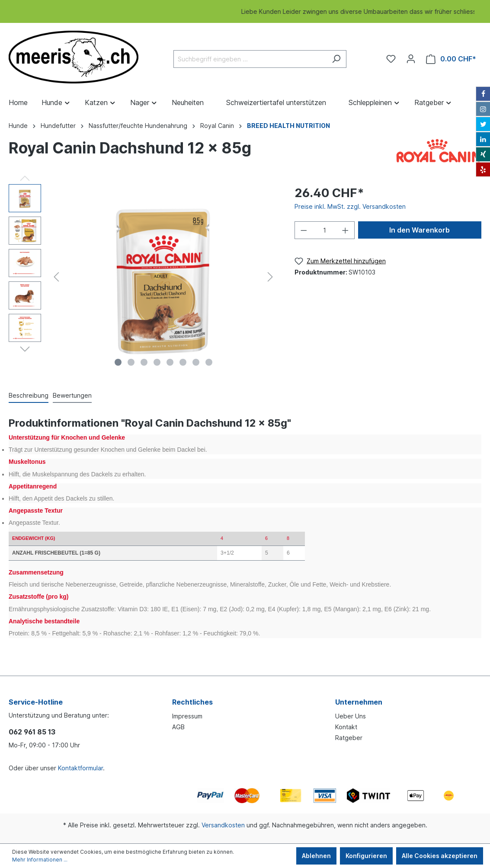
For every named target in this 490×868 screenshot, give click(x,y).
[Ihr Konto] (411, 59)
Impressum (187, 716)
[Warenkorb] (451, 59)
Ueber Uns (351, 716)
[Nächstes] (270, 277)
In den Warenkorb (420, 230)
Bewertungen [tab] (72, 395)
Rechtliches (192, 702)
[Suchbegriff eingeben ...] (250, 59)
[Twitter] (483, 124)
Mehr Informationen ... (40, 860)
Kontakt (346, 727)
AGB (178, 727)
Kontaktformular (80, 768)
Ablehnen (316, 856)
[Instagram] (483, 109)
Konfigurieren (366, 856)
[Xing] (483, 154)
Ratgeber (349, 738)
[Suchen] (336, 59)
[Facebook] (483, 94)
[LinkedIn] (483, 139)
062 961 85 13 (32, 732)
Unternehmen (359, 702)
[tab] (29, 395)
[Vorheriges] (56, 277)
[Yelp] (483, 169)
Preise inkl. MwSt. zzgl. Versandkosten (350, 206)
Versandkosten (223, 825)
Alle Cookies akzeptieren (440, 856)
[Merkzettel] (391, 59)
